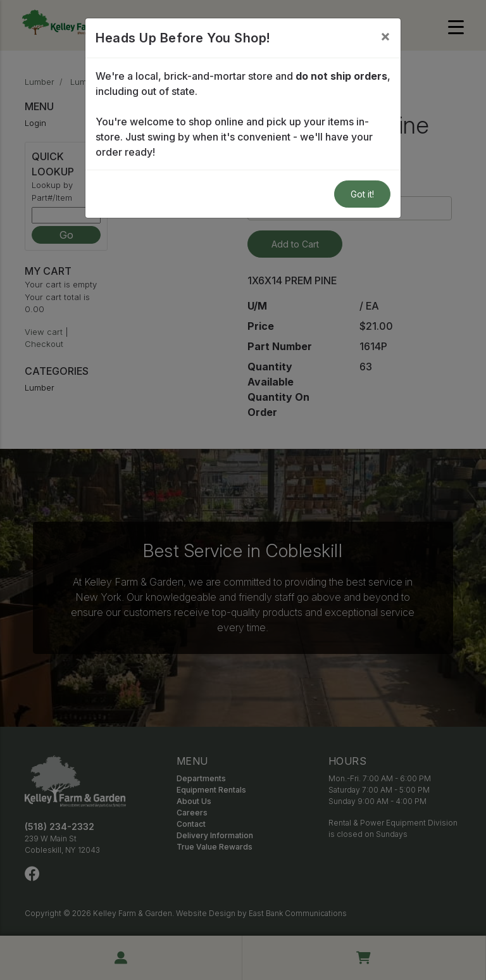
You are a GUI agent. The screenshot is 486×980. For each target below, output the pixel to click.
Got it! (362, 194)
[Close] (385, 36)
